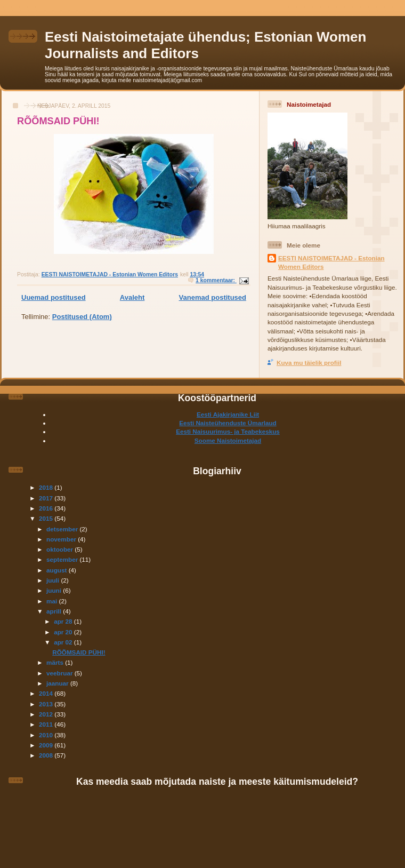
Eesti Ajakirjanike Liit (228, 414)
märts (56, 662)
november (62, 539)
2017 (47, 498)
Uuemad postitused (54, 297)
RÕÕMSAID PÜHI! (58, 121)
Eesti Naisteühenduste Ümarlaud (228, 423)
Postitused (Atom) (82, 317)
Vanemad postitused (213, 297)
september (63, 559)
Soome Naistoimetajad (228, 440)
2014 (47, 693)
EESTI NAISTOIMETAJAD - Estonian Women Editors (331, 262)
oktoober (60, 549)
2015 (47, 518)
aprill (55, 611)
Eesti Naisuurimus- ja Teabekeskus (228, 431)
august (58, 570)
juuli (54, 580)
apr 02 (64, 642)
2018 (47, 487)
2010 (47, 735)
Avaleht (132, 297)
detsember (63, 529)
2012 (47, 714)
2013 (47, 704)
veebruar (60, 673)
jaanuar (58, 683)
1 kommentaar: (216, 280)
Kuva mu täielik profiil (309, 363)
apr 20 (64, 632)
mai (52, 601)
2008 (47, 755)
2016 (47, 508)
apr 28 (64, 621)
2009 (47, 745)
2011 (47, 724)
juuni (55, 590)
